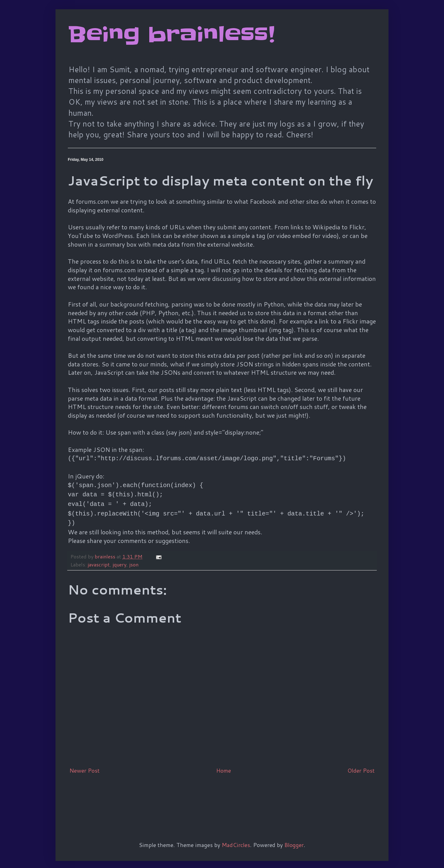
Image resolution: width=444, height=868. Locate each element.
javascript (99, 559)
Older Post (361, 765)
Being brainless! (171, 35)
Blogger (294, 839)
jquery (119, 559)
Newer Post (84, 765)
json (134, 559)
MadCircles (236, 839)
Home (224, 765)
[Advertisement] (180, 792)
